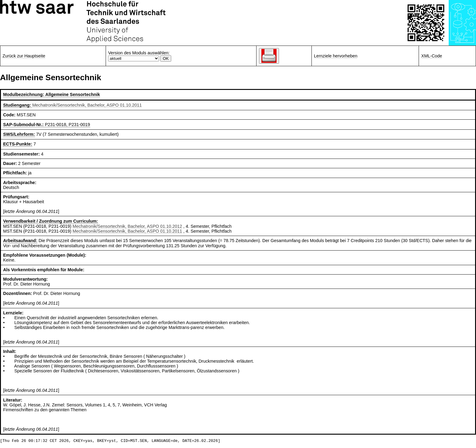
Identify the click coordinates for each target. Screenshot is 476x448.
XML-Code (432, 56)
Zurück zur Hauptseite (24, 56)
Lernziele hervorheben (336, 56)
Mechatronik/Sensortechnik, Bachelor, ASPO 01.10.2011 (87, 105)
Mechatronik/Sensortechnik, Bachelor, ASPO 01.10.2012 (127, 226)
